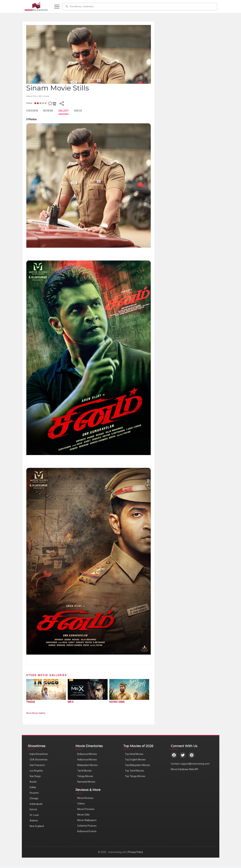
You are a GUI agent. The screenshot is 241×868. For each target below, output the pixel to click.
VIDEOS (78, 111)
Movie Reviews (85, 798)
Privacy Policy (135, 852)
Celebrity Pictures (87, 826)
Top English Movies (135, 760)
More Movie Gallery (36, 713)
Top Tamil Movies (134, 771)
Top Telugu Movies (135, 776)
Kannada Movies (86, 782)
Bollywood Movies (87, 754)
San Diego (35, 776)
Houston (34, 793)
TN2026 (31, 702)
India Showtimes (39, 754)
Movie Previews (86, 809)
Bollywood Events (87, 831)
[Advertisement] (186, 47)
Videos (81, 804)
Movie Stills (83, 815)
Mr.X (71, 702)
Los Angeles (36, 771)
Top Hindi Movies (134, 754)
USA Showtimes (39, 760)
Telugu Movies (85, 776)
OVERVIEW (32, 111)
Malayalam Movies (87, 765)
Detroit (33, 809)
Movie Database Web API (185, 769)
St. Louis (34, 815)
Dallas (33, 787)
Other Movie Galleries (47, 675)
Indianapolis (36, 804)
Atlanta (34, 821)
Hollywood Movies (87, 760)
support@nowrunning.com (195, 764)
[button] (140, 7)
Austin (33, 782)
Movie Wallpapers (87, 820)
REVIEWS (48, 111)
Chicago (34, 798)
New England (37, 826)
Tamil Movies (84, 771)
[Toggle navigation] (57, 7)
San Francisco (37, 765)
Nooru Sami (117, 702)
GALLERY (63, 111)
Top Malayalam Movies (137, 765)
